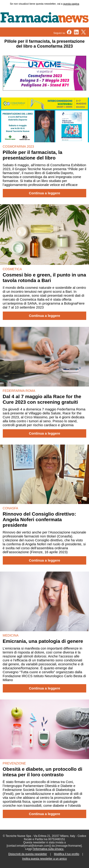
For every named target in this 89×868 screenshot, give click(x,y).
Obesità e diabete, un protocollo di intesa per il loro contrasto (43, 772)
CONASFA (11, 508)
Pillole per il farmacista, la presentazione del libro (33, 155)
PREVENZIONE (14, 763)
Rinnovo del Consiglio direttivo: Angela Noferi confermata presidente (39, 519)
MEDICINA (11, 635)
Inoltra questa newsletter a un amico (44, 859)
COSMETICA (12, 269)
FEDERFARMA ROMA (19, 391)
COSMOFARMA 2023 (18, 146)
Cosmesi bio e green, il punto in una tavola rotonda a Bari (44, 278)
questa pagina (71, 4)
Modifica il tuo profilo (66, 854)
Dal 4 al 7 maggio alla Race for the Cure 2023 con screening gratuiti (42, 399)
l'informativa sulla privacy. (48, 849)
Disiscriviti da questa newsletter (28, 854)
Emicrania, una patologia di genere (43, 641)
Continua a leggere (44, 193)
